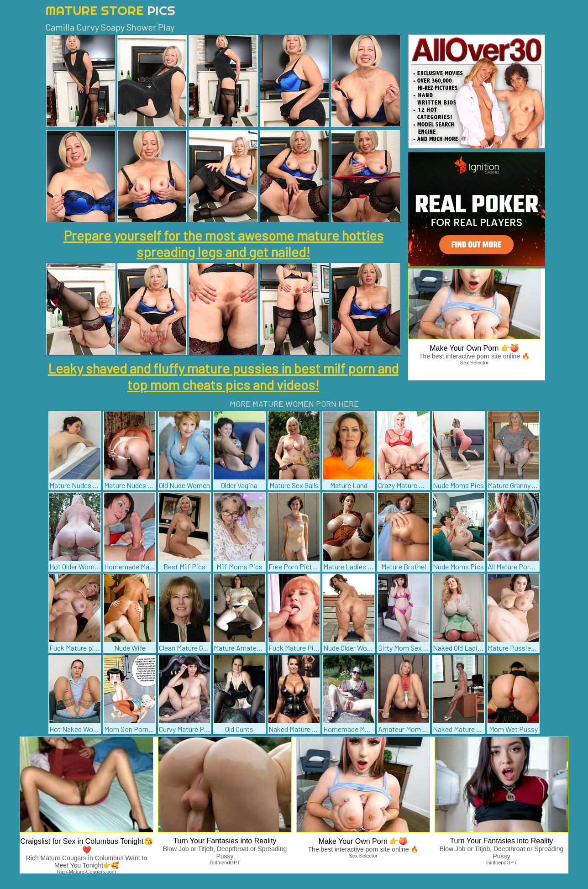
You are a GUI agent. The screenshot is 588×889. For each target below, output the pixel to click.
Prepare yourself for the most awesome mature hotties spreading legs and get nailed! (223, 243)
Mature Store (110, 10)
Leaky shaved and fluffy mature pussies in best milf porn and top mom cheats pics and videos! (223, 376)
